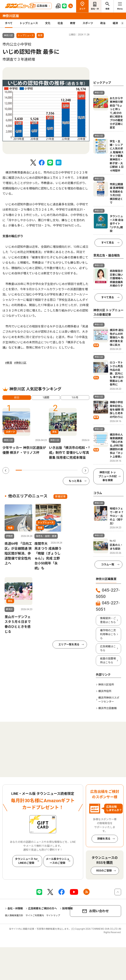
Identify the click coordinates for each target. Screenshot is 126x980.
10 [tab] (74, 470)
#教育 (9, 363)
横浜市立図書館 (107, 708)
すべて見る (108, 243)
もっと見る (75, 481)
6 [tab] (50, 470)
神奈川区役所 (106, 685)
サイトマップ (53, 915)
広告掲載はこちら (108, 648)
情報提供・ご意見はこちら (108, 620)
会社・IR (95, 9)
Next (85, 470)
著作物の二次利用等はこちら (108, 634)
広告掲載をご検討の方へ (42, 908)
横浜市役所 (105, 691)
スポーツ (88, 23)
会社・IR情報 (15, 908)
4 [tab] (37, 470)
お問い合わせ (99, 911)
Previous (6, 470)
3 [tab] (31, 470)
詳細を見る (104, 839)
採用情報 (67, 908)
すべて (9, 23)
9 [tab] (68, 470)
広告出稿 (42, 6)
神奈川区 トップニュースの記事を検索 (108, 476)
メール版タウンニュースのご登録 (58, 861)
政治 (103, 23)
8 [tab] (62, 470)
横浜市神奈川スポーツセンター (109, 700)
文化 (48, 23)
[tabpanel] (46, 111)
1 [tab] (19, 470)
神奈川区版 (11, 16)
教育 (73, 23)
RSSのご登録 (104, 871)
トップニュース (29, 23)
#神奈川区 (20, 363)
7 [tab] (56, 470)
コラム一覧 (108, 564)
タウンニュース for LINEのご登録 (26, 861)
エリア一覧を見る (69, 644)
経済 (115, 23)
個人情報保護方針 (14, 915)
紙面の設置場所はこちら (108, 661)
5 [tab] (43, 470)
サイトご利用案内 (35, 915)
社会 (60, 23)
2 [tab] (25, 470)
